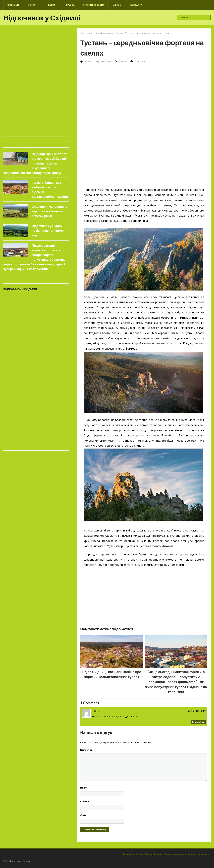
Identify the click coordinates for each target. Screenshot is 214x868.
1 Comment (140, 61)
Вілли (52, 5)
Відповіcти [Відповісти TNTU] (198, 722)
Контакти (136, 5)
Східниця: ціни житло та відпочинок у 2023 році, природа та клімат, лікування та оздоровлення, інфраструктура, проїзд (35, 163)
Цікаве (117, 5)
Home (96, 33)
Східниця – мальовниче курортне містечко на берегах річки (49, 211)
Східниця (13, 5)
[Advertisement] (144, 90)
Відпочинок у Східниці (42, 18)
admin (124, 61)
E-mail (85, 801)
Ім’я (83, 788)
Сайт (83, 815)
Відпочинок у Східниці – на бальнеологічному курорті (50, 231)
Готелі (32, 5)
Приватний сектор (94, 5)
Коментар (86, 750)
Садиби (71, 5)
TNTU (96, 711)
